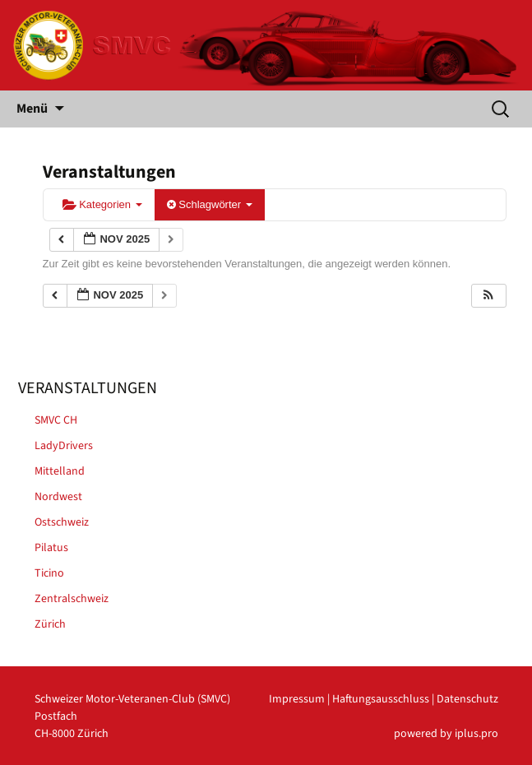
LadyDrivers (64, 446)
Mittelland (60, 471)
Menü (32, 109)
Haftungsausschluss (381, 699)
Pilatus (51, 548)
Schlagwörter (210, 204)
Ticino (49, 573)
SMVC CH (56, 420)
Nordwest (58, 497)
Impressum (297, 699)
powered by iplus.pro (446, 734)
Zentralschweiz (72, 599)
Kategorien (102, 204)
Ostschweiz (62, 522)
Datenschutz (467, 699)
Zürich (50, 624)
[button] (488, 296)
